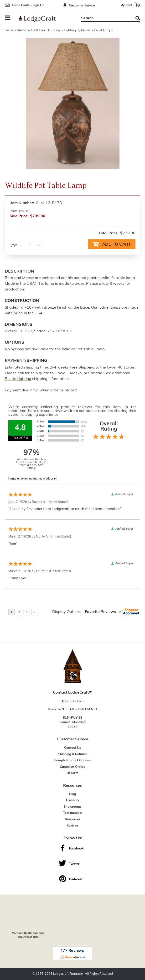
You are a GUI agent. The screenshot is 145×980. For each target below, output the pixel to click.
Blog (72, 794)
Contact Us (73, 748)
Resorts (73, 773)
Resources (73, 819)
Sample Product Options (73, 761)
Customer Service (82, 6)
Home (9, 30)
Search (138, 18)
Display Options (66, 612)
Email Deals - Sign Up (28, 5)
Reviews (73, 826)
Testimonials (72, 813)
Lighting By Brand (77, 30)
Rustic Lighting (18, 379)
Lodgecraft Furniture (68, 974)
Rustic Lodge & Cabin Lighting (39, 30)
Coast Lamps (103, 30)
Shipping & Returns (72, 754)
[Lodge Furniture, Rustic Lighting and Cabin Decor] (40, 19)
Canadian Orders (72, 767)
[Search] (105, 18)
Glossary (73, 800)
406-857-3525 (72, 701)
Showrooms (73, 807)
